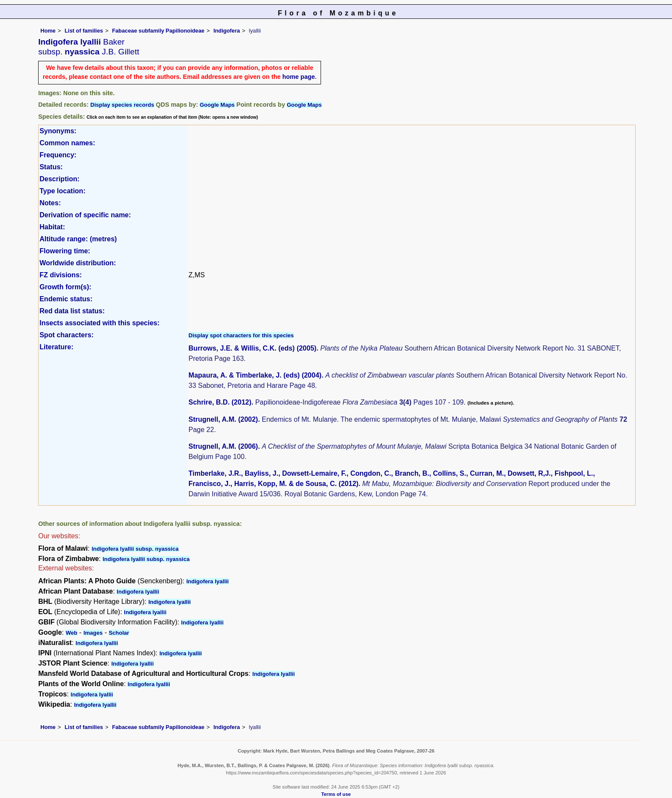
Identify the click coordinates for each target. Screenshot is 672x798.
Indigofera (227, 31)
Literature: (56, 347)
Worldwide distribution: (78, 263)
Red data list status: (72, 311)
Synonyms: (58, 131)
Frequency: (58, 155)
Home (48, 31)
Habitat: (52, 227)
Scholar (119, 633)
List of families (84, 31)
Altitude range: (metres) (78, 239)
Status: (51, 167)
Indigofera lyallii (208, 581)
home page (299, 77)
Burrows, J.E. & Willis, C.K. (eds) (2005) (253, 348)
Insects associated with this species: (99, 323)
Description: (59, 179)
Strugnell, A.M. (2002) (223, 419)
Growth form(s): (65, 287)
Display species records (122, 105)
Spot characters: (66, 335)
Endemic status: (66, 299)
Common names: (67, 143)
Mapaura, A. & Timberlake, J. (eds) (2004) (255, 375)
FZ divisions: (61, 275)
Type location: (62, 191)
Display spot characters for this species (241, 335)
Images (93, 633)
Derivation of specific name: (85, 215)
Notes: (50, 203)
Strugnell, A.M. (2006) (223, 446)
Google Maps (217, 105)
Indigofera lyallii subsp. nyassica (135, 549)
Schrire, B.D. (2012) (220, 402)
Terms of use (336, 794)
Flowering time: (65, 251)
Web (71, 633)
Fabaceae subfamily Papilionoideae (158, 31)
